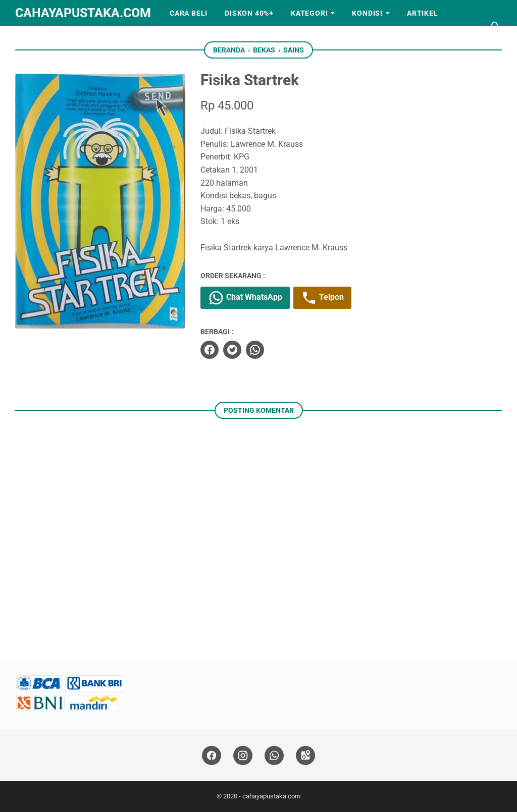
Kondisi (367, 13)
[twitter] (232, 350)
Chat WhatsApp (245, 298)
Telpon (322, 298)
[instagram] (243, 756)
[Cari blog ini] (496, 26)
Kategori (309, 13)
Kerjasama (46, 39)
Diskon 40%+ (249, 13)
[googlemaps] (305, 756)
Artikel (423, 13)
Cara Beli (189, 13)
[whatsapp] (255, 350)
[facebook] (210, 350)
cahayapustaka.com (83, 13)
